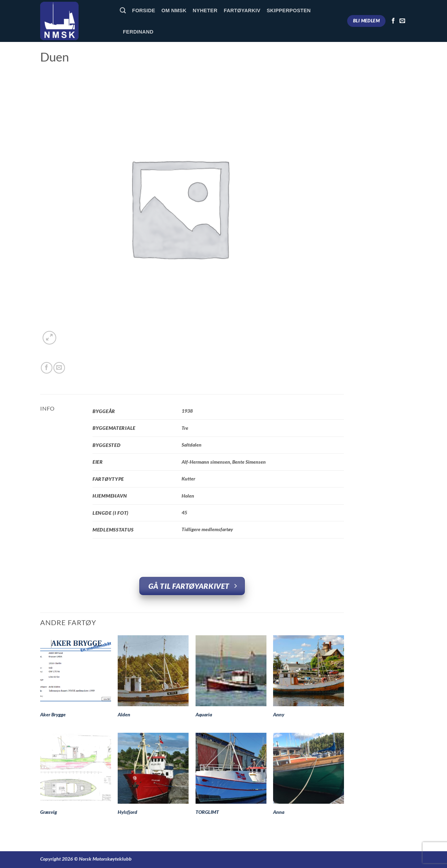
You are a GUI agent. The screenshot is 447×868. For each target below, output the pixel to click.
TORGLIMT (207, 812)
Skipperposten (289, 10)
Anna (279, 812)
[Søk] (123, 11)
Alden (124, 714)
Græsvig (49, 812)
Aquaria (204, 714)
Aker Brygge (53, 714)
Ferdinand (138, 32)
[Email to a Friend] (59, 368)
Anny (279, 714)
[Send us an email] (402, 21)
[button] (49, 338)
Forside (144, 10)
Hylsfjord (127, 812)
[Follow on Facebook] (393, 21)
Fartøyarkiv (242, 10)
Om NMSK (174, 10)
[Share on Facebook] (47, 368)
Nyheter (205, 10)
